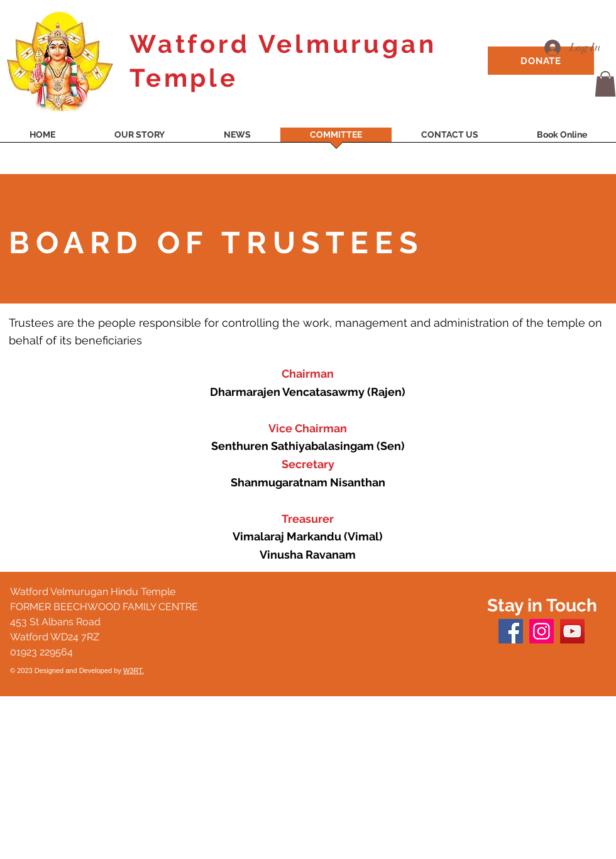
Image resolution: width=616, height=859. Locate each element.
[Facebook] (511, 631)
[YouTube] (572, 631)
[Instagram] (542, 631)
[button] (605, 84)
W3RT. (134, 670)
